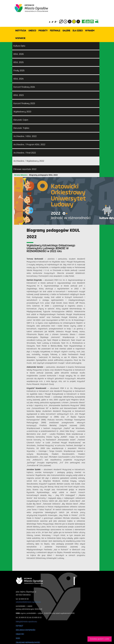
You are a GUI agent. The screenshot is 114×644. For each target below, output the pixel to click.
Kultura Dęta (19, 46)
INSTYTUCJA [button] (21, 31)
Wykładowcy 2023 (22, 112)
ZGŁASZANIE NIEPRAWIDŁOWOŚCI (28, 642)
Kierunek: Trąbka (21, 128)
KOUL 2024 (19, 79)
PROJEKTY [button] (43, 31)
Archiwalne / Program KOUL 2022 (29, 145)
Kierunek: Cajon (21, 120)
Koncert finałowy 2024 (24, 87)
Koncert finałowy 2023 (24, 103)
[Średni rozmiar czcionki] (53, 22)
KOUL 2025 (19, 62)
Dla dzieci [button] (78, 31)
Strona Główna (20, 175)
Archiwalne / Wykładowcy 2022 (29, 161)
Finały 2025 (19, 71)
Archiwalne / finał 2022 (25, 153)
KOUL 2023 (19, 95)
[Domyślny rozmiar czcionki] (50, 22)
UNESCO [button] (32, 31)
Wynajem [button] (90, 31)
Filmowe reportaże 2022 (25, 169)
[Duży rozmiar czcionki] (56, 22)
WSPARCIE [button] (20, 38)
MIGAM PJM (20, 634)
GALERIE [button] (66, 31)
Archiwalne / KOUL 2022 (25, 136)
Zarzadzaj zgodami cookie (100, 639)
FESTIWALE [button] (55, 31)
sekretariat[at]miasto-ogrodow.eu (28, 602)
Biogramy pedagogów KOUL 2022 (43, 175)
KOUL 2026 (19, 54)
